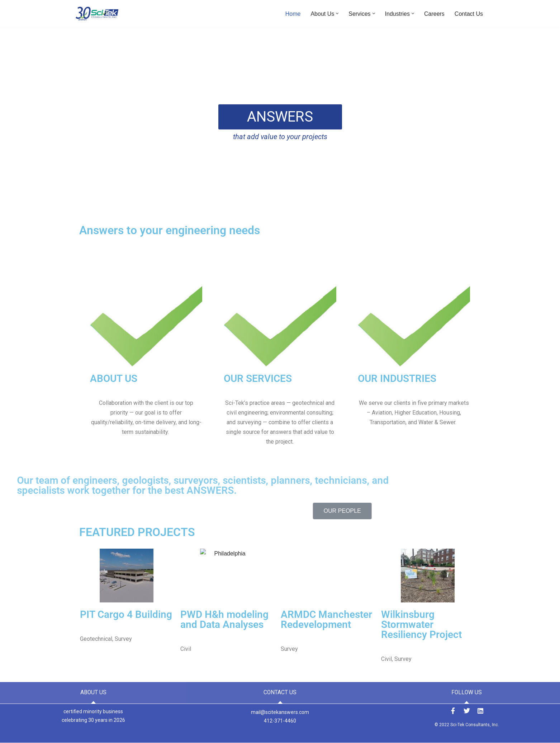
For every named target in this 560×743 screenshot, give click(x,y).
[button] (337, 13)
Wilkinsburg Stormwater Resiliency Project (43, 624)
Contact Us (469, 14)
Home (293, 14)
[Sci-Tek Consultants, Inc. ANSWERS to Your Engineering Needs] (97, 14)
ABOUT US (114, 378)
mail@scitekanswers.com (280, 712)
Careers (434, 14)
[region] (280, 124)
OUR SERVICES (258, 378)
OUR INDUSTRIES (397, 378)
